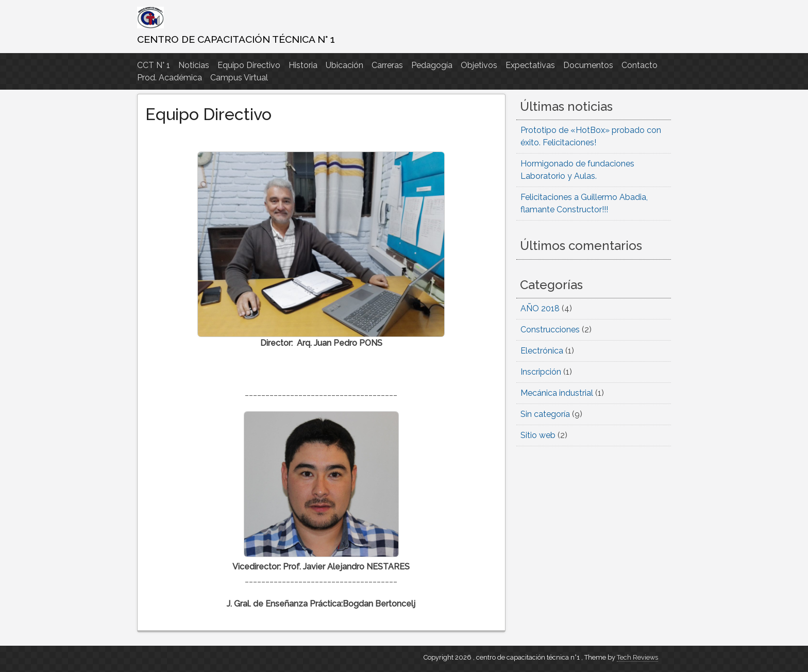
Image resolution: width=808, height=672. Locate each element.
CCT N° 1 (154, 65)
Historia (303, 65)
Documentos (588, 65)
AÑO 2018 (540, 308)
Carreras (387, 65)
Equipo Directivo (249, 65)
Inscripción (541, 372)
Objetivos (479, 65)
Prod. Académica (170, 78)
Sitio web (538, 435)
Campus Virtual (239, 78)
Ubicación (344, 65)
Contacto (639, 65)
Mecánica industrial (557, 393)
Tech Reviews (637, 657)
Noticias (194, 65)
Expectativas (530, 65)
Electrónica (542, 351)
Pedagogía (432, 65)
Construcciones (550, 330)
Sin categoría (545, 414)
